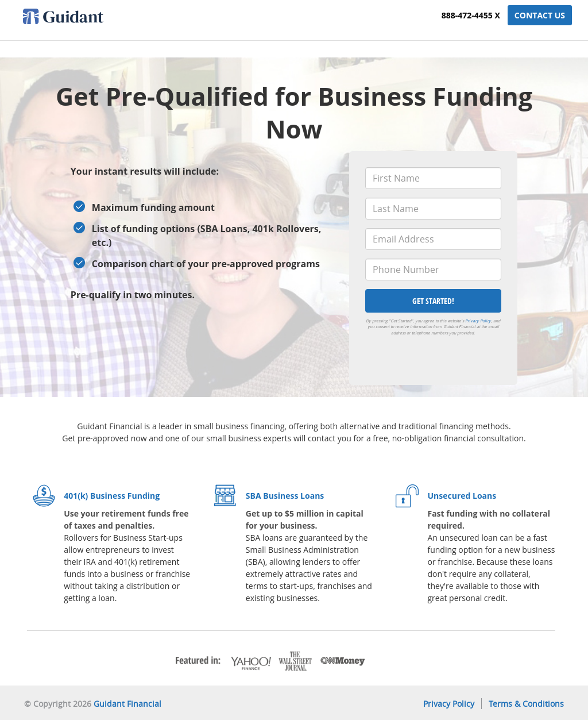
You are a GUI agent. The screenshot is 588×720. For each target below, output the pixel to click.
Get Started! (433, 301)
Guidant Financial (127, 704)
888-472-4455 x (471, 15)
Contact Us (540, 15)
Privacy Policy (478, 321)
